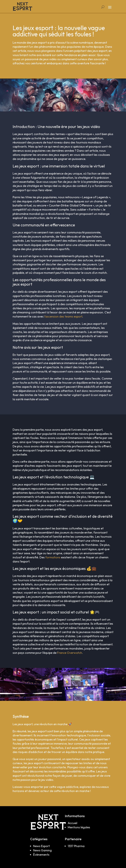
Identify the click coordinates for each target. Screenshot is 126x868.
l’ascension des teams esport (63, 316)
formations (53, 557)
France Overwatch (70, 653)
